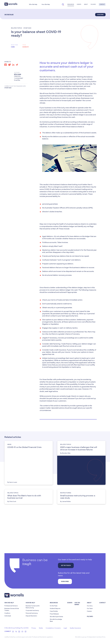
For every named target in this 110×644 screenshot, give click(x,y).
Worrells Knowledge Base (56, 620)
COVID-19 (25, 47)
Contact (102, 4)
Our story (90, 606)
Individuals (8, 616)
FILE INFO (90, 617)
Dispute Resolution (31, 616)
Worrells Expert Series (56, 617)
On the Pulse (9, 15)
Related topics (16, 28)
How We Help (46, 4)
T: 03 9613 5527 (19, 78)
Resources (71, 4)
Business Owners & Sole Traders (12, 610)
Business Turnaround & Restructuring (33, 607)
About (86, 4)
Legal (65, 628)
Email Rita (17, 80)
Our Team (90, 609)
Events (79, 4)
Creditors (7, 613)
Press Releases (54, 614)
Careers (89, 611)
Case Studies (54, 611)
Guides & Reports (55, 609)
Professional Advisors (11, 606)
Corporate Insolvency (32, 611)
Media (41, 628)
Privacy (34, 628)
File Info (93, 4)
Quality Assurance (75, 628)
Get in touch (66, 565)
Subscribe (100, 15)
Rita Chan (18, 74)
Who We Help (33, 4)
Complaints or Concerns (53, 628)
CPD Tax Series (77, 604)
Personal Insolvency (32, 613)
